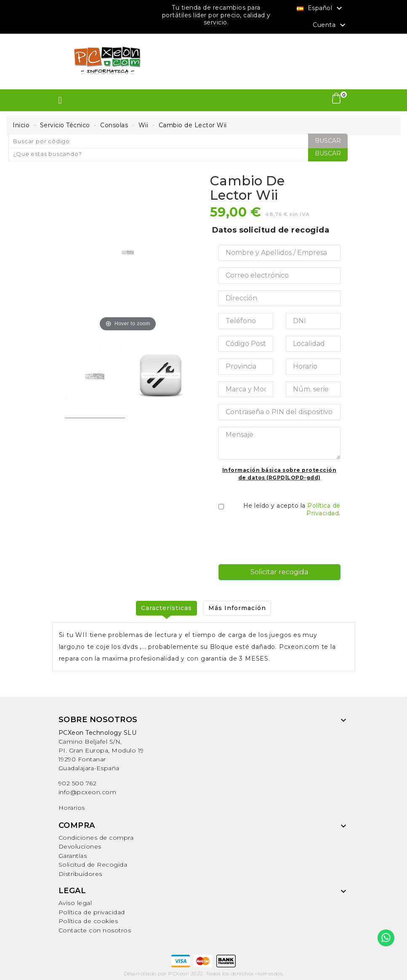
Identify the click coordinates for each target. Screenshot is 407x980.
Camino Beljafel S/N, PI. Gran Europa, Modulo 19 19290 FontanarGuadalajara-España (101, 750)
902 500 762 (78, 783)
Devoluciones (80, 846)
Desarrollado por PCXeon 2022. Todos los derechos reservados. (204, 973)
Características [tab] (166, 608)
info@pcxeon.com (88, 792)
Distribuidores (80, 874)
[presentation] (282, 541)
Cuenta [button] (330, 25)
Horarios (72, 808)
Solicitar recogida (279, 572)
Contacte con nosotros (95, 930)
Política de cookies (88, 921)
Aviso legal (75, 903)
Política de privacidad (92, 912)
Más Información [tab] (238, 608)
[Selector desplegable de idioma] (321, 8)
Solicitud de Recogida (93, 865)
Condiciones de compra (96, 838)
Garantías (73, 856)
